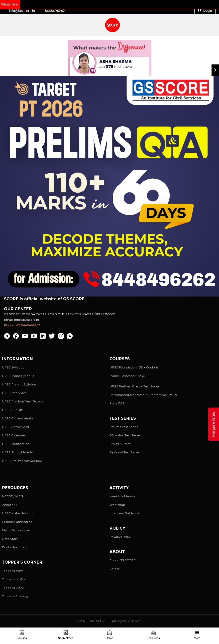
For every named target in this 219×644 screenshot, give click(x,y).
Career (114, 569)
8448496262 (55, 11)
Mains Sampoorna (16, 530)
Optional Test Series (125, 452)
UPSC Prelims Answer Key (22, 461)
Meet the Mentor (122, 496)
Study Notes (66, 635)
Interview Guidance (124, 513)
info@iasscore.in (22, 11)
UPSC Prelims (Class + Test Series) (135, 386)
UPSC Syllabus (13, 367)
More (197, 635)
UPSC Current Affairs (18, 418)
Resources (153, 635)
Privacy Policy (120, 537)
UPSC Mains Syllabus (18, 376)
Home (109, 635)
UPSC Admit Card (15, 427)
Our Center (18, 309)
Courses (22, 635)
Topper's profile (14, 579)
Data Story (10, 539)
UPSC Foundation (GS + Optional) (135, 367)
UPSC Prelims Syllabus (19, 384)
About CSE (10, 505)
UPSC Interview (14, 393)
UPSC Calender (14, 435)
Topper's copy (12, 571)
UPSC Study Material (18, 452)
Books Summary (15, 547)
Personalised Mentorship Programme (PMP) (143, 395)
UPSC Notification (16, 444)
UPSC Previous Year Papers (23, 401)
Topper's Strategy (15, 596)
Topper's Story (13, 588)
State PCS (117, 403)
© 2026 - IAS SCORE (92, 621)
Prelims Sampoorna (17, 522)
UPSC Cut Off (12, 410)
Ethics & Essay (120, 444)
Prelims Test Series (124, 427)
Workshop (117, 505)
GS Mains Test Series (125, 435)
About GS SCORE (122, 560)
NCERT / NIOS (13, 496)
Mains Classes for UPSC (127, 376)
